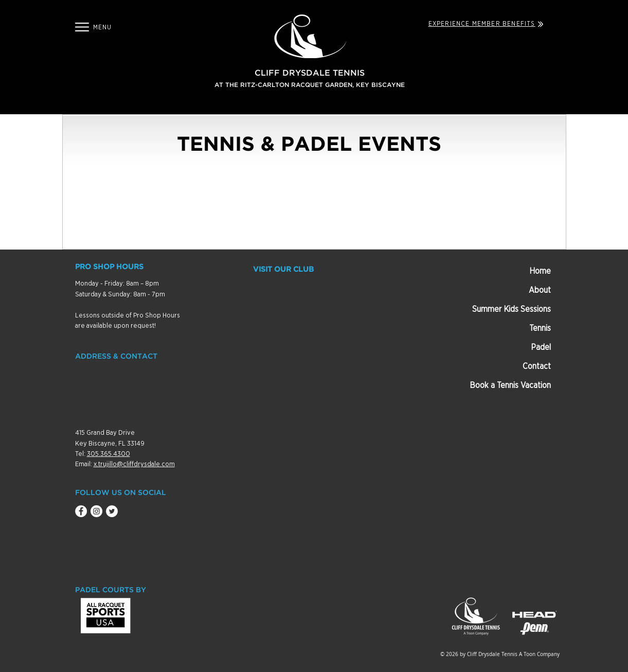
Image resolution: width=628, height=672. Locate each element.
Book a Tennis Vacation (510, 385)
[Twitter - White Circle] (112, 511)
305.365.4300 (109, 454)
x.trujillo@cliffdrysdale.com (134, 464)
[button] (82, 27)
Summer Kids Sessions (512, 309)
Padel (541, 347)
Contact (537, 366)
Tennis (540, 328)
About (540, 290)
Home (540, 271)
